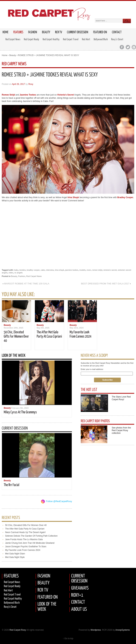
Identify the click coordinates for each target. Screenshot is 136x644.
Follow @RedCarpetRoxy (59, 501)
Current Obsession (78, 32)
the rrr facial (12, 485)
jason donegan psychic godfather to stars (26, 547)
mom (89, 270)
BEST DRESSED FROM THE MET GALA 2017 (105, 284)
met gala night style (15, 557)
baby (16, 270)
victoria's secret (110, 270)
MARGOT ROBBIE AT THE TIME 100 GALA (27, 284)
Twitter (128, 47)
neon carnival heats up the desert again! (25, 532)
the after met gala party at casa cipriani (25, 529)
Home (5, 55)
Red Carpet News (13, 39)
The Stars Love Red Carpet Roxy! (121, 398)
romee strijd (97, 270)
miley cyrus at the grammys (20, 412)
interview (50, 270)
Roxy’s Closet (117, 39)
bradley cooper (33, 270)
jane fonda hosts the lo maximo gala (24, 539)
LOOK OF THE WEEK (47, 607)
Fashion (33, 32)
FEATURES (18, 32)
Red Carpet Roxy (17, 630)
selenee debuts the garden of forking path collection (31, 536)
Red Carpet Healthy (51, 39)
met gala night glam (15, 554)
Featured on (100, 32)
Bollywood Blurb (101, 39)
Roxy (31, 84)
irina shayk (59, 270)
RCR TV (59, 32)
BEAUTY (43, 583)
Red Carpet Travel (71, 39)
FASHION (44, 576)
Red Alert (86, 39)
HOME (5, 32)
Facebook (122, 47)
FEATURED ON (48, 597)
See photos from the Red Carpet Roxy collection (121, 430)
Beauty (46, 32)
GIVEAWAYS (80, 588)
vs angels (18, 273)
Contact (117, 32)
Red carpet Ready (12, 586)
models (82, 270)
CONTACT (78, 602)
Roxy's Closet (10, 607)
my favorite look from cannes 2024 (23, 550)
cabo (43, 270)
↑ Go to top (68, 638)
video (11, 273)
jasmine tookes (72, 270)
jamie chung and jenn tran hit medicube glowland (30, 543)
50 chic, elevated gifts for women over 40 (16, 336)
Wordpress (96, 630)
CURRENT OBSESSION (79, 579)
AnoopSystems (122, 630)
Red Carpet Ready (32, 39)
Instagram (134, 47)
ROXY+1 (77, 595)
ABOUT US (79, 609)
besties (23, 270)
